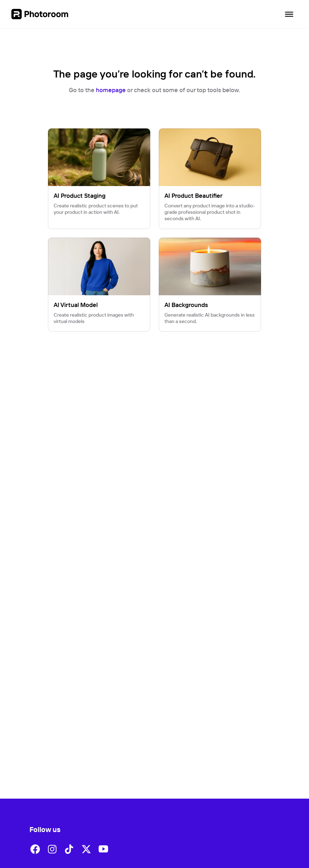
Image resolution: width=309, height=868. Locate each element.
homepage (111, 90)
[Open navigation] (289, 14)
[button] (35, 849)
